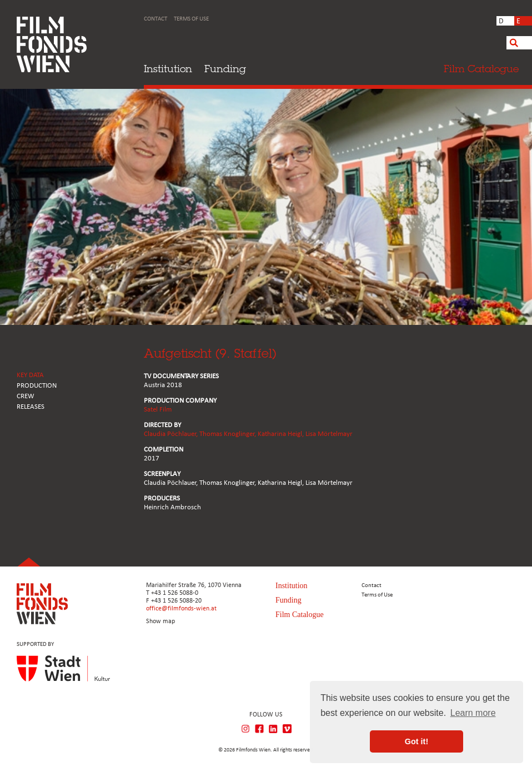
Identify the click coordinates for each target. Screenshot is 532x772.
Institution (168, 69)
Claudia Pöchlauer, (172, 434)
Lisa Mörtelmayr (329, 434)
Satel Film (158, 410)
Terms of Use (191, 19)
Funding (225, 69)
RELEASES (31, 407)
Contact (155, 19)
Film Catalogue (300, 615)
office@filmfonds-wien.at (181, 609)
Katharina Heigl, (282, 434)
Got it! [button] (416, 741)
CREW (26, 396)
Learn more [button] (473, 713)
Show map (160, 621)
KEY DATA (30, 375)
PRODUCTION (37, 386)
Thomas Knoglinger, (229, 434)
